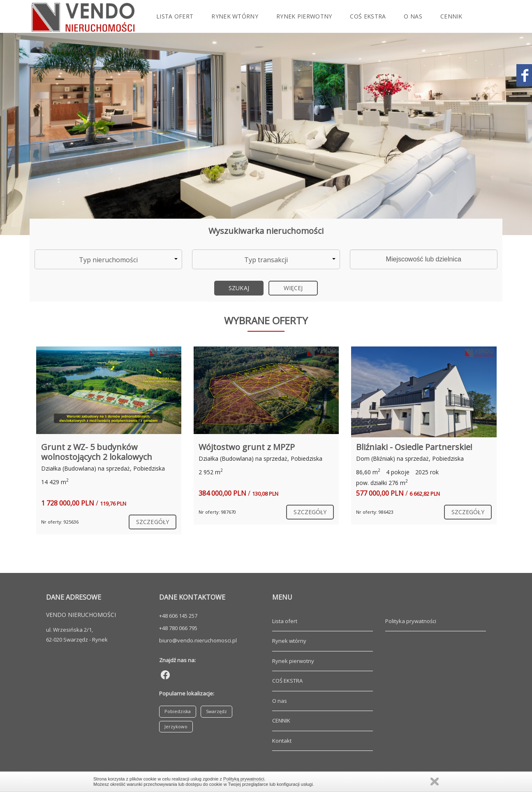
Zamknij (435, 782)
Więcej (293, 288)
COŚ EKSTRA (368, 16)
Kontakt (71, 49)
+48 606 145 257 (178, 616)
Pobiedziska (178, 711)
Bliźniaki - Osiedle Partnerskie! (414, 447)
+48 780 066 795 (178, 628)
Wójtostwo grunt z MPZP (247, 447)
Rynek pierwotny (304, 16)
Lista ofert (175, 16)
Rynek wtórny (235, 16)
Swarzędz (216, 711)
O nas (413, 16)
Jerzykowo (176, 726)
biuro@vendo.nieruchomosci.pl (198, 640)
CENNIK (451, 16)
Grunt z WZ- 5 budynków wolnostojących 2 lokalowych (97, 452)
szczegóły (153, 522)
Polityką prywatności (244, 779)
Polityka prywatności (411, 621)
